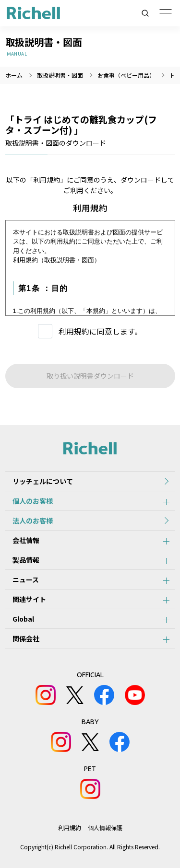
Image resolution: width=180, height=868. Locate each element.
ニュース (26, 579)
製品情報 (26, 560)
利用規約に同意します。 (100, 331)
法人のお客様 (33, 521)
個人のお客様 (33, 501)
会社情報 (26, 540)
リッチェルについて (43, 481)
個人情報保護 (105, 827)
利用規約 (70, 827)
